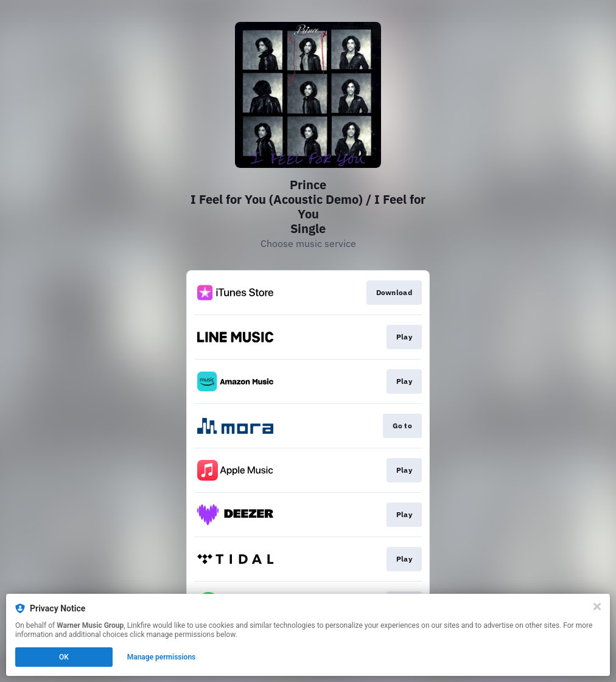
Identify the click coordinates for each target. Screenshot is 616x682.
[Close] (597, 607)
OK (64, 657)
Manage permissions (162, 657)
